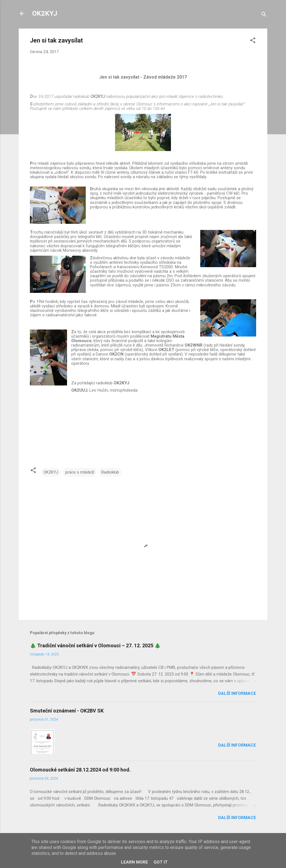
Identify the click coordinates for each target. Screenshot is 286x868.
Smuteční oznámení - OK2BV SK (67, 711)
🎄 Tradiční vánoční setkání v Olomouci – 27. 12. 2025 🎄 (95, 645)
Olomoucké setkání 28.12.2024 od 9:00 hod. (80, 770)
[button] (253, 41)
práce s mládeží (80, 472)
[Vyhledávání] (264, 15)
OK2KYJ (45, 13)
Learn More (134, 862)
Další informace (237, 693)
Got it (161, 862)
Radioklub (110, 472)
